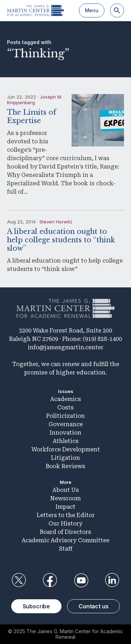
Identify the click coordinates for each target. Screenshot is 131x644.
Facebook (50, 580)
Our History (65, 524)
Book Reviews (65, 466)
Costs (65, 407)
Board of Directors (65, 532)
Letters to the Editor (66, 515)
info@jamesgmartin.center (65, 347)
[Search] (117, 10)
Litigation (65, 458)
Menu (92, 10)
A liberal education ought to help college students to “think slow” (61, 240)
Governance (66, 424)
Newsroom (65, 498)
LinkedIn (112, 580)
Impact (65, 507)
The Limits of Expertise (32, 116)
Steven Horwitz (56, 222)
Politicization (65, 416)
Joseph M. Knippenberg (35, 100)
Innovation (65, 433)
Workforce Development (66, 449)
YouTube (81, 580)
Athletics (66, 441)
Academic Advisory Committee (65, 540)
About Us (66, 490)
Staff (66, 549)
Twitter (19, 580)
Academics (66, 399)
